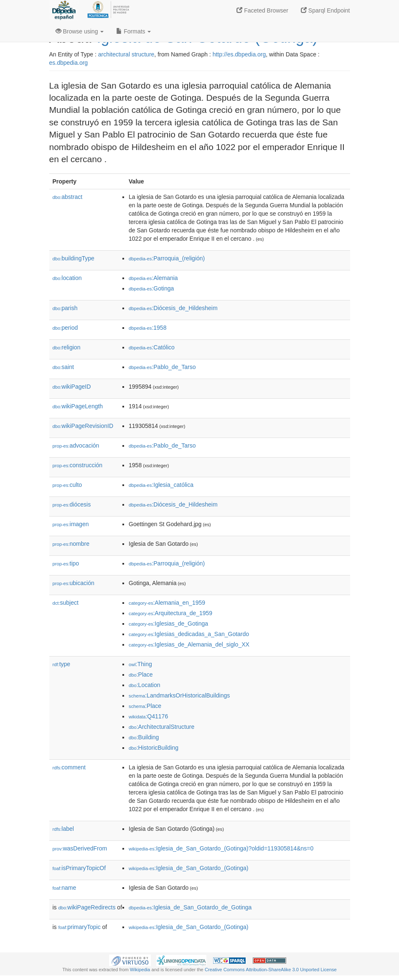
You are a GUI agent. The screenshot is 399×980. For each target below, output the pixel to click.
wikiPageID (72, 387)
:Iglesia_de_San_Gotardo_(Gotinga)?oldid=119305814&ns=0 (221, 848)
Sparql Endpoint (325, 10)
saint (63, 367)
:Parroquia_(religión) (167, 258)
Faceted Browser (262, 10)
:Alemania (153, 278)
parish (65, 308)
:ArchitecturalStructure (161, 727)
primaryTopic (80, 927)
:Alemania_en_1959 (167, 603)
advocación (76, 445)
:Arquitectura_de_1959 (170, 613)
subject (66, 603)
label (63, 829)
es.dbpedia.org (69, 63)
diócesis (72, 504)
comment (69, 767)
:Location (145, 685)
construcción (78, 465)
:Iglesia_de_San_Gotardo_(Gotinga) (189, 868)
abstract (68, 197)
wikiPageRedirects (87, 907)
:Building (144, 737)
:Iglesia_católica (161, 485)
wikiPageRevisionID (83, 426)
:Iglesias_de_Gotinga (168, 624)
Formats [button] (133, 31)
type (62, 664)
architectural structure (126, 54)
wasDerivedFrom (80, 848)
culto (67, 485)
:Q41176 (148, 716)
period (65, 328)
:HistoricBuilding (154, 748)
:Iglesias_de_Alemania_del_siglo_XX (189, 644)
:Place (141, 675)
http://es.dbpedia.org (239, 54)
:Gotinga (151, 288)
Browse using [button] (80, 31)
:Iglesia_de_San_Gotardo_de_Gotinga (190, 907)
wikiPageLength (78, 406)
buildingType (74, 258)
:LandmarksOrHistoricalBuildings (179, 695)
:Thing (140, 664)
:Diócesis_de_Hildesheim (173, 308)
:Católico (152, 347)
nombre (71, 544)
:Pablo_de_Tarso (162, 367)
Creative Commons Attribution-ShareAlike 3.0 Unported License (271, 970)
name (65, 888)
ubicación (74, 583)
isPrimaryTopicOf (79, 868)
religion (67, 347)
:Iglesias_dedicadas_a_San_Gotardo (189, 634)
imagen (71, 524)
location (67, 278)
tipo (66, 563)
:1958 (147, 328)
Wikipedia (140, 970)
